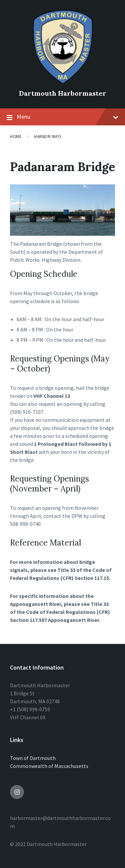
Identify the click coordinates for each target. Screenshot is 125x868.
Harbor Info (48, 137)
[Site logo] (63, 82)
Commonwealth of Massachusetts (49, 766)
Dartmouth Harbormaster (63, 93)
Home (16, 137)
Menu (62, 117)
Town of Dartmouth (33, 758)
